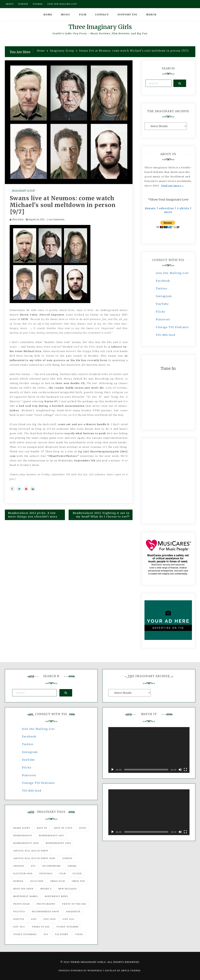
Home (48, 15)
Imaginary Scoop (23, 191)
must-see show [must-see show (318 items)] (23, 889)
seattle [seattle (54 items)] (19, 919)
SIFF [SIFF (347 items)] (34, 919)
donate (150, 208)
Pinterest (163, 319)
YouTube (162, 304)
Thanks (38, 4)
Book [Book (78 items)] (83, 828)
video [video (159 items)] (79, 934)
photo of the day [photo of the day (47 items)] (74, 904)
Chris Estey (18, 220)
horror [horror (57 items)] (18, 881)
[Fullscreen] (185, 770)
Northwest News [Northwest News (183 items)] (56, 896)
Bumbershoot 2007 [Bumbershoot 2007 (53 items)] (52, 836)
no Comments (56, 220)
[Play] (113, 770)
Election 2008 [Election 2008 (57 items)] (23, 874)
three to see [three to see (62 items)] (41, 927)
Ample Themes (131, 971)
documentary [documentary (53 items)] (52, 866)
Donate (23, 4)
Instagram (164, 296)
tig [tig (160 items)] (46, 934)
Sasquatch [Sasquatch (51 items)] (73, 912)
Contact (102, 15)
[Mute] (180, 770)
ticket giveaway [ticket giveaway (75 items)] (67, 927)
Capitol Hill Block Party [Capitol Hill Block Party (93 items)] (31, 851)
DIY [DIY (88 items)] (33, 866)
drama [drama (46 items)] (72, 866)
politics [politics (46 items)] (19, 912)
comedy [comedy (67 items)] (67, 858)
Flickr (161, 312)
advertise (167, 208)
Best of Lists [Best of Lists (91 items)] (63, 828)
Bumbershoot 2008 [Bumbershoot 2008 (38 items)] (26, 843)
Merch (151, 15)
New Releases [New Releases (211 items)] (68, 889)
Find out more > (172, 186)
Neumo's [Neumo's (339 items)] (46, 889)
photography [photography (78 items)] (46, 904)
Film (83, 15)
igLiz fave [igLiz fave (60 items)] (37, 881)
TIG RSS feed (165, 335)
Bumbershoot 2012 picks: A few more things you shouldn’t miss (33, 515)
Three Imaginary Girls (100, 27)
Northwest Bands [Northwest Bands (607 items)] (26, 896)
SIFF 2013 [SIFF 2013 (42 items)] (19, 927)
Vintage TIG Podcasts (172, 327)
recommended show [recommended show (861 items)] (46, 912)
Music (66, 15)
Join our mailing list (62, 4)
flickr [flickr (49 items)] (77, 874)
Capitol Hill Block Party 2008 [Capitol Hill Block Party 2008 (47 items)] (34, 858)
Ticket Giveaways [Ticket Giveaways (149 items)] (25, 934)
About (10, 4)
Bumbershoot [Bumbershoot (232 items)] (23, 836)
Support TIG (127, 15)
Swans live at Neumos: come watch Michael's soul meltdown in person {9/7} (63, 205)
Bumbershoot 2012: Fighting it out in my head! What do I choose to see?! (101, 515)
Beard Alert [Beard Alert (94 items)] (22, 828)
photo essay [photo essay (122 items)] (22, 904)
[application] (149, 750)
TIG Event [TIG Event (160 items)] (62, 934)
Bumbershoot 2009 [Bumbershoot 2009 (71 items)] (59, 843)
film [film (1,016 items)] (63, 874)
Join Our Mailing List (172, 273)
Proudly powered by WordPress (81, 971)
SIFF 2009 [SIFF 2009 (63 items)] (50, 919)
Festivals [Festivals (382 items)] (46, 874)
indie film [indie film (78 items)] (58, 881)
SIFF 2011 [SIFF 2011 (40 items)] (68, 919)
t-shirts (183, 208)
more (168, 212)
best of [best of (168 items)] (42, 828)
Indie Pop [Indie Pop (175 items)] (78, 881)
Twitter (162, 289)
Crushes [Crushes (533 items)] (19, 866)
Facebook (163, 281)
